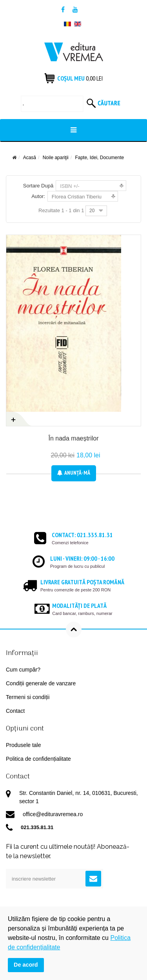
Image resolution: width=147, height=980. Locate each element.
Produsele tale (24, 745)
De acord (26, 965)
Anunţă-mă (74, 473)
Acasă (30, 158)
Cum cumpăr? (23, 670)
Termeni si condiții (28, 697)
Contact (15, 711)
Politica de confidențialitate (38, 759)
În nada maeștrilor (73, 438)
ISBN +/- (70, 186)
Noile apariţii (56, 158)
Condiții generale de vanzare (41, 683)
